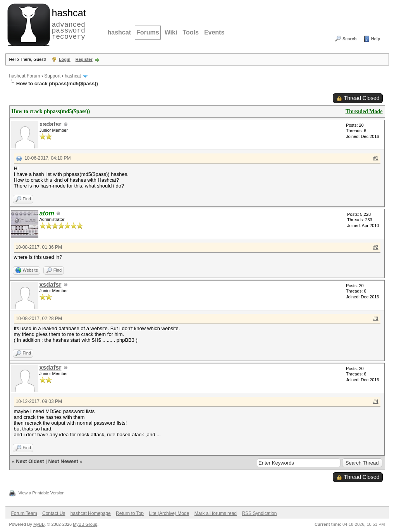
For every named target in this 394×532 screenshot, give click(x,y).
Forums (148, 32)
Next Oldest (30, 461)
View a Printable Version (42, 493)
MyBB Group (85, 524)
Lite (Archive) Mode (169, 513)
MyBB (39, 524)
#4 (376, 401)
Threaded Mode (364, 111)
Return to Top (130, 513)
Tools (190, 32)
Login (65, 59)
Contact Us (54, 513)
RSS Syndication (259, 513)
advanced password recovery (67, 24)
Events (214, 32)
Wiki (171, 32)
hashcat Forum (25, 76)
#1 (376, 158)
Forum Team (24, 513)
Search (350, 39)
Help (376, 39)
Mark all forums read (216, 513)
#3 (376, 319)
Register (84, 59)
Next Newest (63, 461)
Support (52, 76)
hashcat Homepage (91, 513)
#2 (376, 247)
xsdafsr (51, 124)
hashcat (119, 32)
